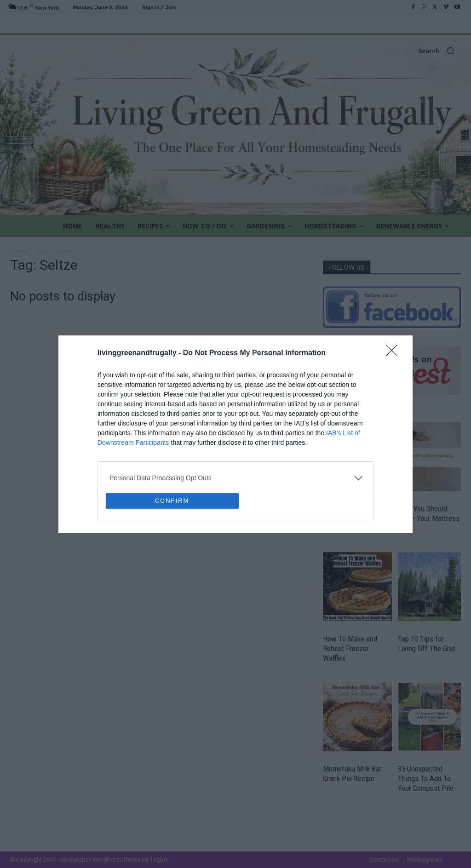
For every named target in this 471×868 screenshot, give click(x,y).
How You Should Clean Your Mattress (429, 513)
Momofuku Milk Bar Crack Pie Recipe (352, 774)
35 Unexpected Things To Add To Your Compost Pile (426, 778)
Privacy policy (425, 859)
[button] (235, 51)
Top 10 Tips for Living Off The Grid (426, 644)
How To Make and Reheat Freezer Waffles (350, 648)
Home (18, 251)
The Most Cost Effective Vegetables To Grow (353, 518)
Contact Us (384, 859)
